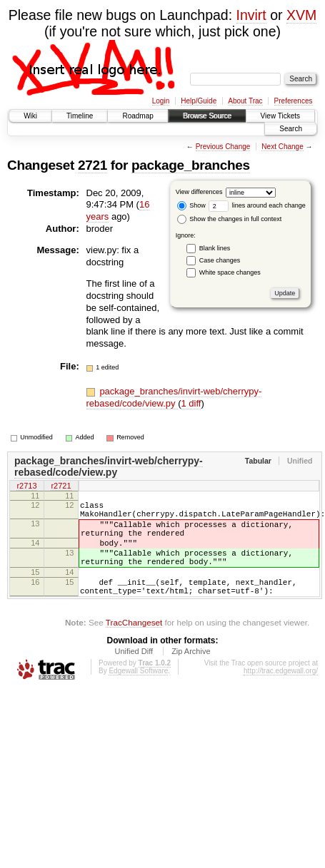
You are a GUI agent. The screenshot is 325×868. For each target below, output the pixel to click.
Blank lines (215, 248)
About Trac (245, 101)
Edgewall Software (138, 694)
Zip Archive (191, 675)
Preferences (294, 101)
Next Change (282, 147)
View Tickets (280, 116)
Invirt (251, 15)
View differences (199, 192)
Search (291, 129)
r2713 (26, 487)
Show (191, 205)
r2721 (61, 487)
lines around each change (257, 205)
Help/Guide (199, 101)
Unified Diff (134, 675)
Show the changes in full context (230, 219)
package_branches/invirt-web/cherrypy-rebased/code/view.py (174, 397)
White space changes (230, 272)
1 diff (191, 403)
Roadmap (137, 116)
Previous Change (223, 147)
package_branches (191, 165)
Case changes (220, 260)
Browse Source (207, 116)
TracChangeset (134, 646)
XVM (301, 15)
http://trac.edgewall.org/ (281, 694)
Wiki (30, 116)
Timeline (80, 116)
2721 (92, 165)
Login (161, 101)
